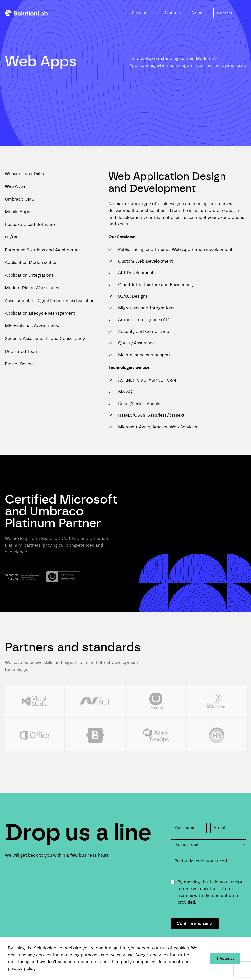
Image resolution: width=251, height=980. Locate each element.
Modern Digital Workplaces (32, 288)
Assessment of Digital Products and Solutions (51, 301)
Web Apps (15, 186)
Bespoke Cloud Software (30, 225)
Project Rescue (20, 364)
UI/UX (11, 237)
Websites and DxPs (24, 174)
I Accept (225, 959)
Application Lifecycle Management (40, 313)
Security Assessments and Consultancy (45, 339)
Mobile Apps (17, 212)
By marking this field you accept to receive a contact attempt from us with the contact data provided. (210, 892)
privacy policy (22, 969)
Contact (225, 13)
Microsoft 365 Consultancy (32, 326)
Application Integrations (29, 275)
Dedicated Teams (23, 352)
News (198, 13)
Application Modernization (31, 263)
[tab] (116, 757)
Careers (173, 13)
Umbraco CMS (20, 199)
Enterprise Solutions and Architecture (42, 250)
